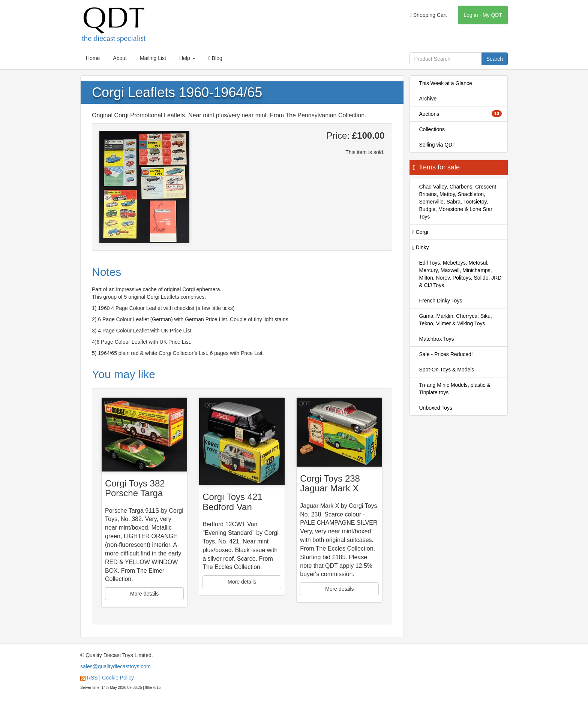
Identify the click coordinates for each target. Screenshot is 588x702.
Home (93, 58)
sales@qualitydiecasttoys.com (115, 666)
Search (495, 59)
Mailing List (153, 58)
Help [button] (187, 58)
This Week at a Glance (446, 83)
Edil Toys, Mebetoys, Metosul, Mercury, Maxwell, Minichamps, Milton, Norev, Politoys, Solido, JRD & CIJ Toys (460, 274)
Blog (215, 58)
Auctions (461, 114)
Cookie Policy (118, 678)
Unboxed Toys (436, 408)
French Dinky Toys (441, 301)
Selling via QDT (437, 145)
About (120, 58)
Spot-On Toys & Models (447, 370)
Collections (432, 129)
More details (144, 594)
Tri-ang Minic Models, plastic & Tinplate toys (455, 389)
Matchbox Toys (437, 339)
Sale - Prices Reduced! (446, 354)
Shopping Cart (428, 15)
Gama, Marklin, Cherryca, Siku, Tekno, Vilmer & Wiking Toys (456, 320)
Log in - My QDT (483, 15)
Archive (428, 99)
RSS (92, 678)
